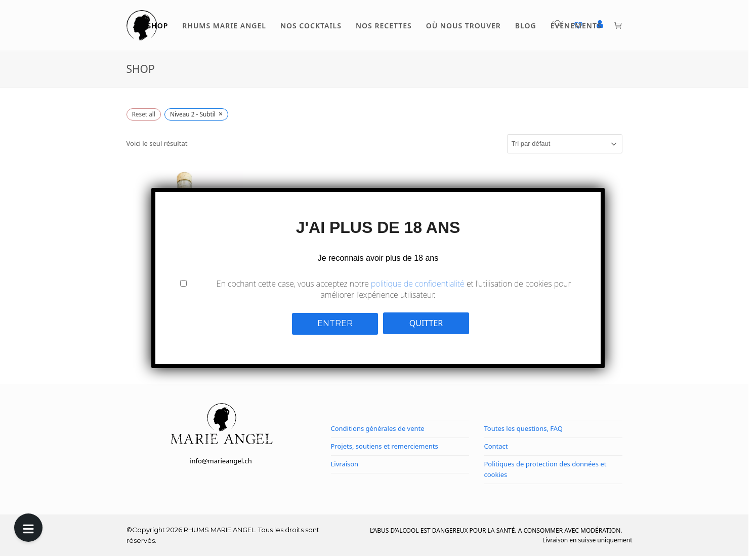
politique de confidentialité (418, 284)
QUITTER (426, 323)
